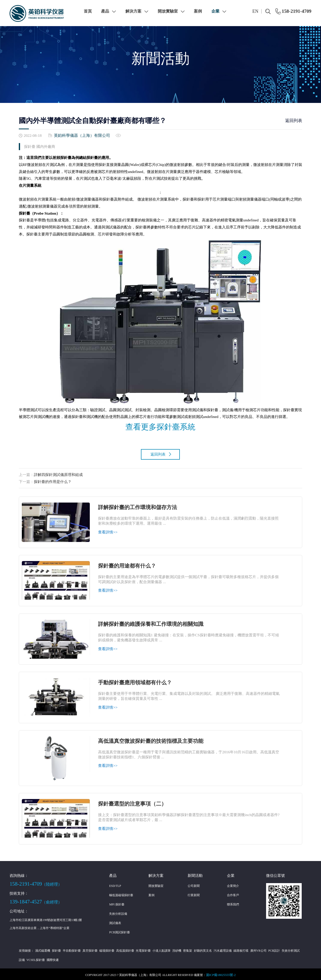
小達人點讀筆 (156, 949)
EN (255, 11)
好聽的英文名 (195, 949)
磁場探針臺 (103, 949)
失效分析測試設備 (281, 949)
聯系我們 (233, 903)
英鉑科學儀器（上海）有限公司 (80, 135)
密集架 (180, 949)
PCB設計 (262, 949)
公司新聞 (194, 884)
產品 (108, 11)
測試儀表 (115, 921)
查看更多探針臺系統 (160, 426)
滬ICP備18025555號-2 (221, 973)
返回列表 (294, 121)
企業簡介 (233, 884)
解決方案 (137, 11)
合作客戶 (233, 893)
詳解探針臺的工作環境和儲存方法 (139, 506)
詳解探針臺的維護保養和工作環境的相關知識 (153, 623)
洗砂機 (170, 949)
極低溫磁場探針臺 (121, 893)
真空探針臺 (87, 949)
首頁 (88, 11)
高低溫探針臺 (121, 949)
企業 (219, 11)
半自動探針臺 (70, 949)
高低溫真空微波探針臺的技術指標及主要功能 (153, 739)
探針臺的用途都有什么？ (128, 564)
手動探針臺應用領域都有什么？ (137, 681)
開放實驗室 (171, 11)
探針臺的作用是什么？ (53, 480)
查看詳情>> (108, 530)
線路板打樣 (231, 949)
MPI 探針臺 (117, 903)
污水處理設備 (214, 949)
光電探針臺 (138, 949)
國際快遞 (44, 958)
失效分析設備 (118, 912)
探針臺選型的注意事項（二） (134, 802)
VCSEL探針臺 (28, 958)
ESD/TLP (115, 884)
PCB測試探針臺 (119, 931)
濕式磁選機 (42, 949)
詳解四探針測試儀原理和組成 (58, 473)
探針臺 (55, 949)
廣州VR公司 (248, 949)
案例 (198, 11)
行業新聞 (194, 893)
